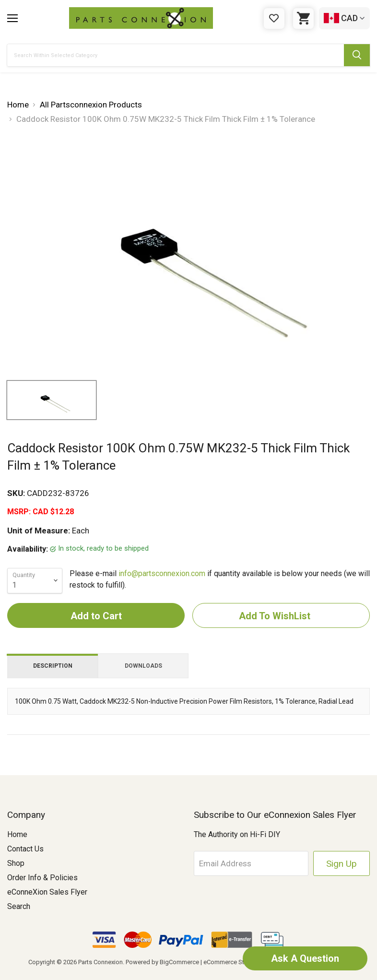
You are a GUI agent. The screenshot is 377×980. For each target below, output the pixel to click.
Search (19, 906)
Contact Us (25, 849)
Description (53, 666)
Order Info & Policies (42, 878)
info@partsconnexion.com (162, 573)
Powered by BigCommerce (162, 962)
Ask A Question (305, 958)
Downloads (143, 666)
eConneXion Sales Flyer (47, 892)
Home (17, 834)
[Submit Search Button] (357, 55)
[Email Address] (251, 863)
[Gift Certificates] (274, 18)
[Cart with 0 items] (303, 18)
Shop (16, 863)
